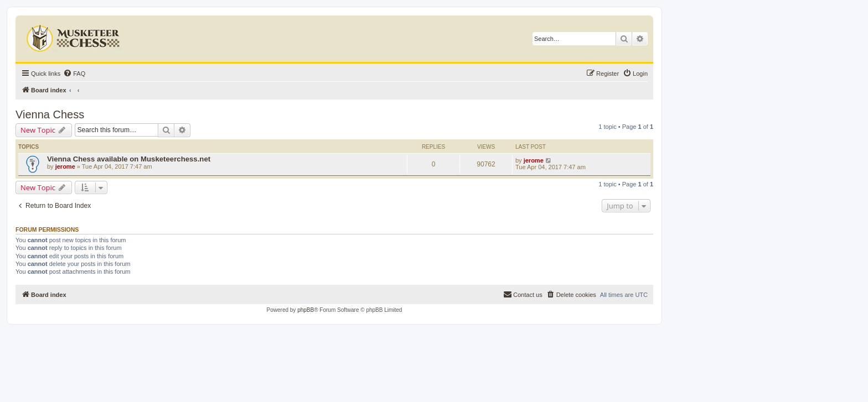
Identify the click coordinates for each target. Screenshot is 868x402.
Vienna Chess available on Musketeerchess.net (129, 159)
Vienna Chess (50, 114)
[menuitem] (74, 74)
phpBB (306, 310)
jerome (65, 166)
